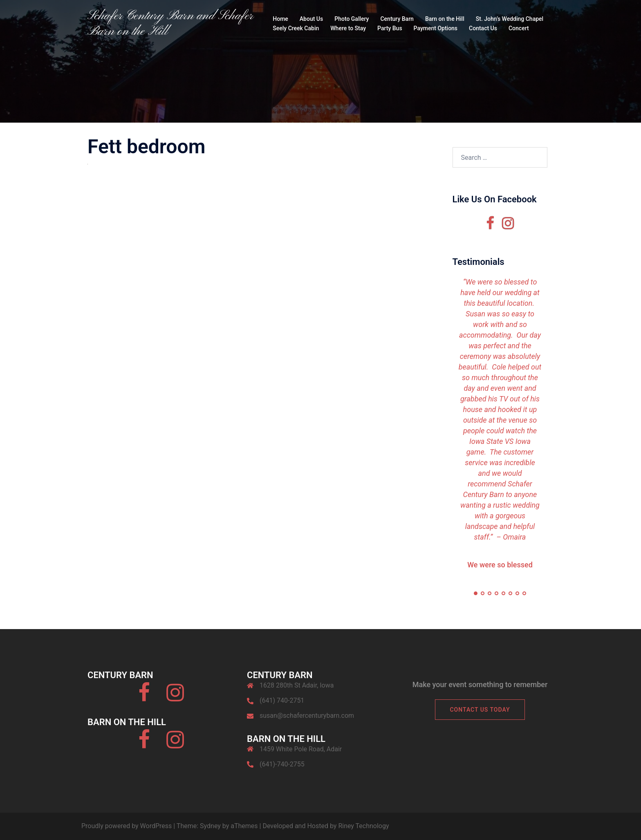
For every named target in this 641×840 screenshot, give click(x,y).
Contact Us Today (480, 710)
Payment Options (436, 28)
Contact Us (483, 28)
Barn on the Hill (445, 19)
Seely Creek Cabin (296, 28)
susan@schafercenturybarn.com (307, 716)
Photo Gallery (352, 19)
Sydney (210, 826)
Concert (519, 28)
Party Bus (390, 28)
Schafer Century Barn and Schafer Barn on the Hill (170, 24)
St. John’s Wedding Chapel (510, 19)
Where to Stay (348, 28)
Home (280, 19)
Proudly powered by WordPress (127, 826)
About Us (311, 19)
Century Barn (397, 19)
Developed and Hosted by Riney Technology (326, 826)
